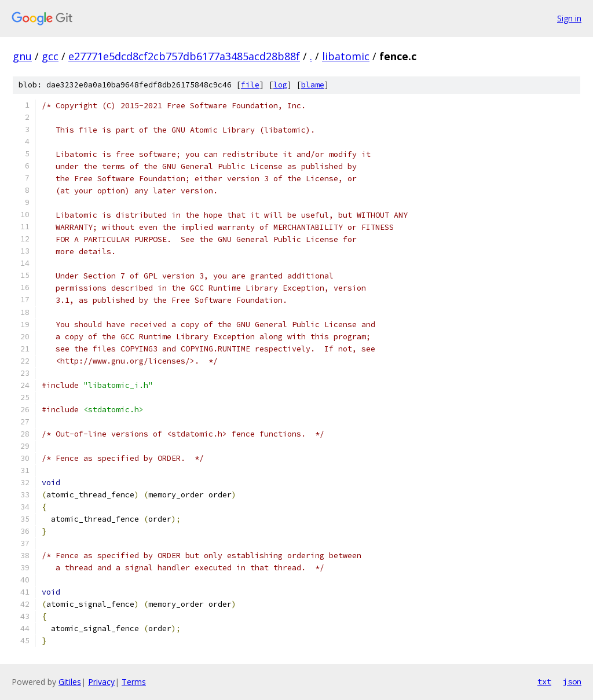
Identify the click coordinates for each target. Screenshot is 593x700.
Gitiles (70, 682)
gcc (50, 56)
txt (544, 681)
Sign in (569, 18)
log (280, 85)
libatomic (346, 56)
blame (313, 85)
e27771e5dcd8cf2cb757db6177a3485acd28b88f (184, 56)
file (250, 85)
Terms (134, 682)
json (572, 681)
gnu (22, 56)
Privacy (101, 682)
